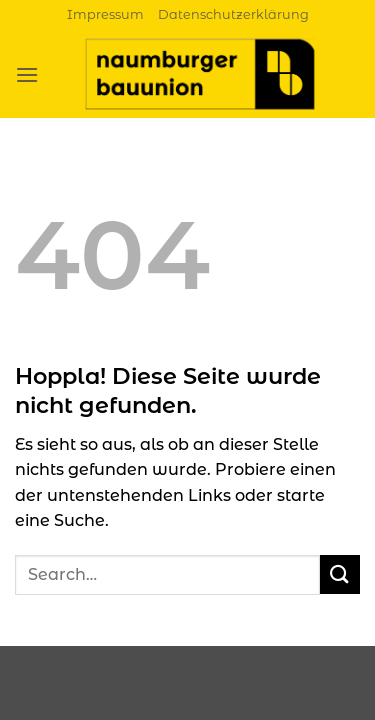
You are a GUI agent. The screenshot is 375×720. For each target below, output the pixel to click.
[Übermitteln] (340, 574)
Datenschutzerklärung (233, 14)
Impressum (105, 14)
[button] (27, 74)
